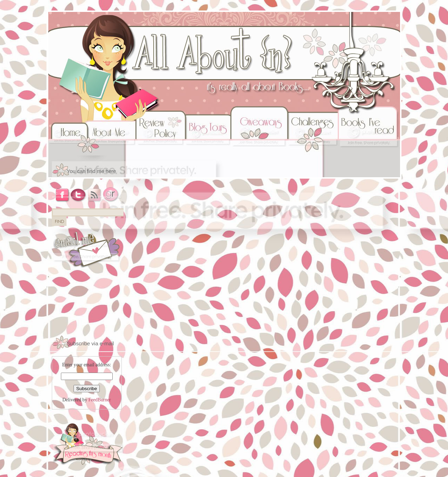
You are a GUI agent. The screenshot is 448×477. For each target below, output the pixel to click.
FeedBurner (99, 400)
